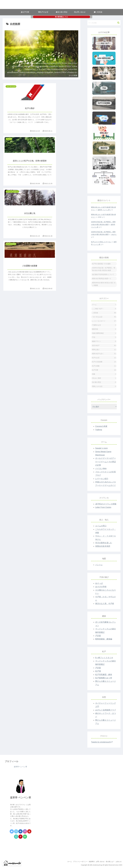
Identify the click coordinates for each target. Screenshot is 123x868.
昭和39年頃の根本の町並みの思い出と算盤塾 (104, 284)
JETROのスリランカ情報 (106, 504)
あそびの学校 (101, 587)
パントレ (99, 565)
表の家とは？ (109, 862)
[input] (104, 23)
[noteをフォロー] (16, 837)
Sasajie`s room (101, 448)
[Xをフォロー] (16, 831)
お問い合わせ (98, 862)
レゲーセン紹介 (102, 479)
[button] (117, 23)
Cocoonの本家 (101, 426)
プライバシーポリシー (76, 862)
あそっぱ (99, 583)
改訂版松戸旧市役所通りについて (103, 274)
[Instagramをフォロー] (25, 831)
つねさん (114, 234)
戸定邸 (98, 636)
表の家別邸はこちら (62, 17)
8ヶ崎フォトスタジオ (104, 658)
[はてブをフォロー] (20, 831)
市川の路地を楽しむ (104, 543)
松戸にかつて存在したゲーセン (101, 242)
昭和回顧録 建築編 (104, 639)
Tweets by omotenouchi (102, 742)
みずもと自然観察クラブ (106, 710)
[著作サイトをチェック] (12, 831)
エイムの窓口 (101, 526)
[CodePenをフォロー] (25, 837)
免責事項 (89, 862)
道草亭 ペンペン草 (104, 210)
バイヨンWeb (101, 469)
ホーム (65, 862)
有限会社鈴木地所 (103, 546)
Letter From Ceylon (103, 507)
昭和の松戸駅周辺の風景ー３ (102, 279)
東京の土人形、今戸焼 (105, 604)
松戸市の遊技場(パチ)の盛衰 (101, 264)
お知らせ (118, 862)
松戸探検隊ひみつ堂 (104, 678)
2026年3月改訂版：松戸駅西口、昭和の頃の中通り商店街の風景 (104, 269)
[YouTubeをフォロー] (29, 831)
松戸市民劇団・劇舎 (104, 675)
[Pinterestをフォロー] (20, 837)
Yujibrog (99, 430)
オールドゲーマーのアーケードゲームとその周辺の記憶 (106, 462)
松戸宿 (98, 671)
